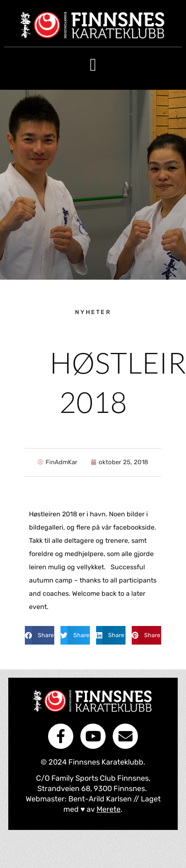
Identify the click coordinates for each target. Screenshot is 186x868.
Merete (109, 809)
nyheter (93, 312)
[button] (93, 65)
